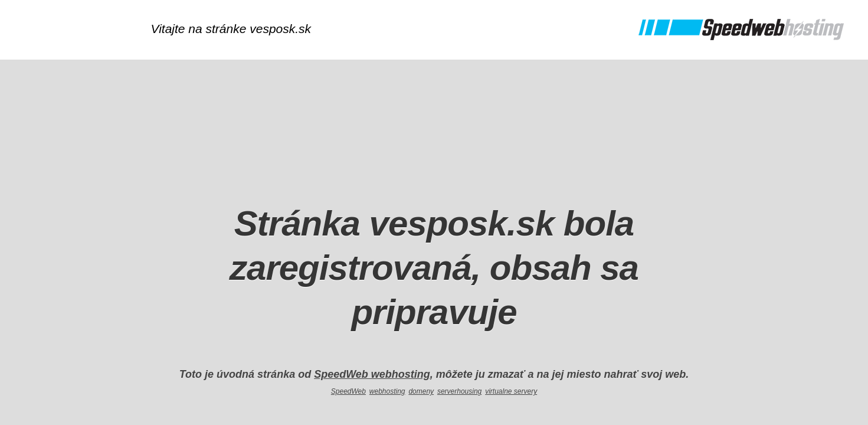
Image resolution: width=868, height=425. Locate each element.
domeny (421, 391)
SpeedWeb (348, 391)
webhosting (387, 391)
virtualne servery (511, 391)
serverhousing (459, 391)
